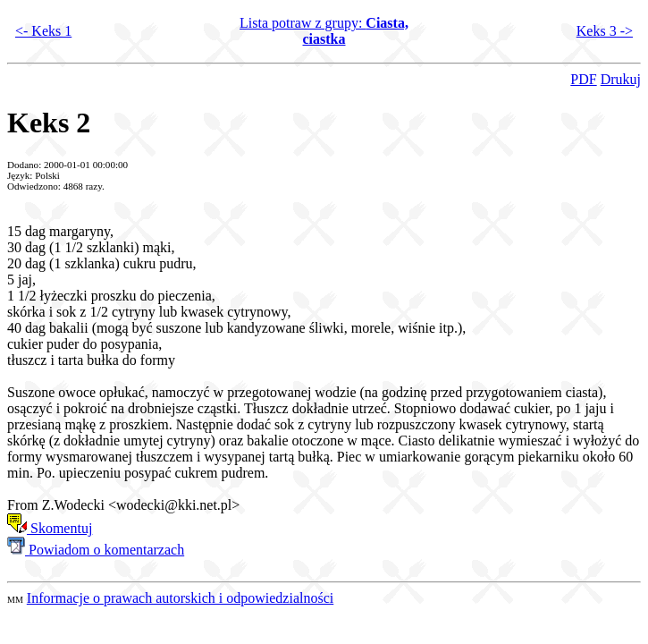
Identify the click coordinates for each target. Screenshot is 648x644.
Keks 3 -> (605, 31)
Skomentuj (50, 528)
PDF (583, 79)
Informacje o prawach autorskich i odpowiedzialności (180, 598)
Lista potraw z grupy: (324, 31)
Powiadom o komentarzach (96, 550)
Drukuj (621, 79)
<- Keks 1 (43, 31)
